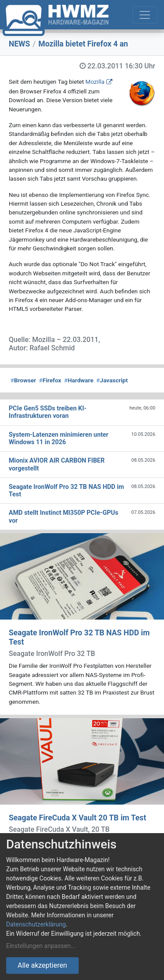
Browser (23, 380)
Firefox (50, 380)
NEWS (19, 44)
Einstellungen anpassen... (41, 946)
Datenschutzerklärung (36, 924)
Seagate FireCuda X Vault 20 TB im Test (77, 818)
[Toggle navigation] (145, 15)
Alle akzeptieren (42, 965)
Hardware (79, 380)
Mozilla (95, 82)
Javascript (112, 380)
